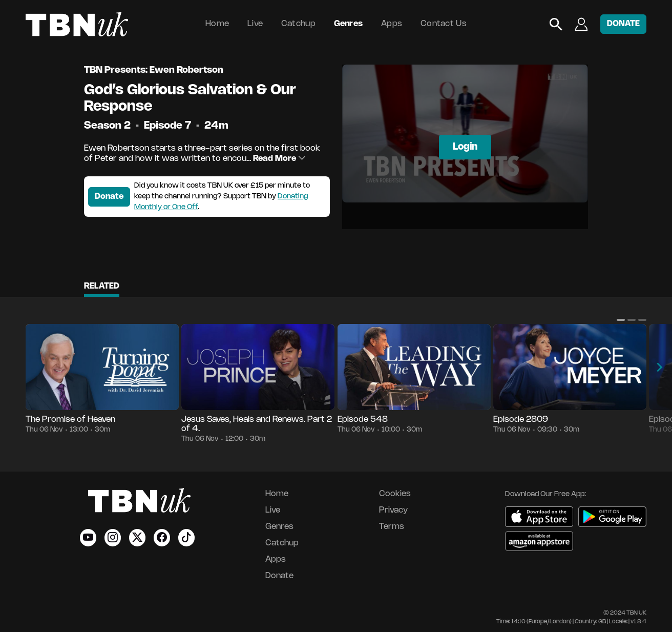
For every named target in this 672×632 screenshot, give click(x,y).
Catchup (298, 24)
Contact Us (444, 24)
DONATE (623, 24)
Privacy (393, 510)
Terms (392, 527)
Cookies (395, 494)
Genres (349, 24)
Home (217, 24)
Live (255, 24)
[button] (621, 320)
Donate (109, 197)
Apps (392, 24)
